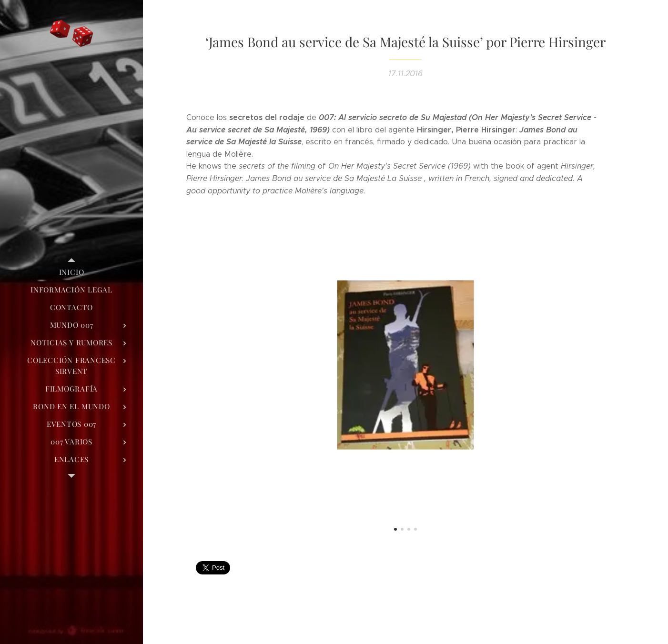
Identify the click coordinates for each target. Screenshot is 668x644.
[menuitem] (71, 272)
